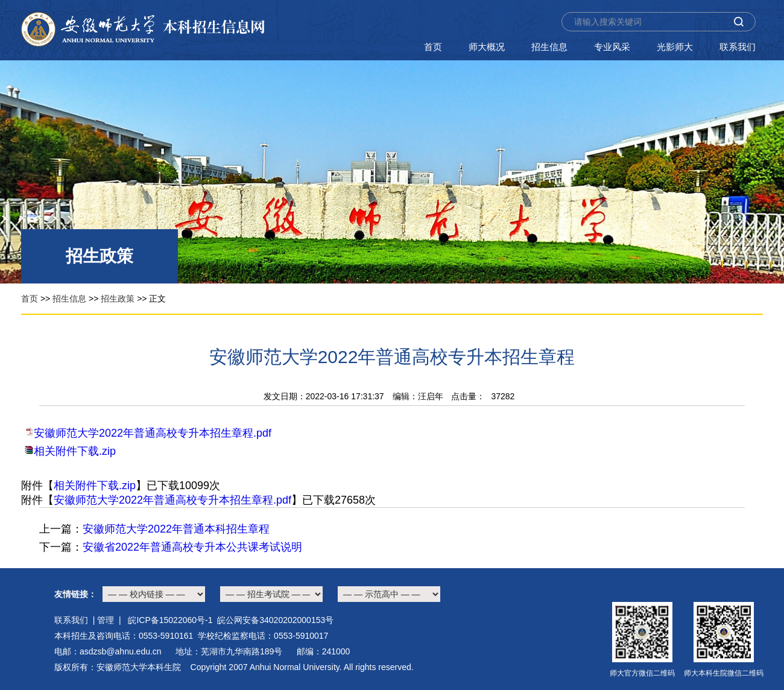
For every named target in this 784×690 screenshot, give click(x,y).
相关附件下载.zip (75, 451)
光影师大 (675, 47)
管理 (106, 620)
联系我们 (738, 47)
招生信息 (549, 47)
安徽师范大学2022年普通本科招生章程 (176, 529)
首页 (433, 47)
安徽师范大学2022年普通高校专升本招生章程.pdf (153, 433)
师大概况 (487, 47)
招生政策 (118, 299)
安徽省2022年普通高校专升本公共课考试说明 (192, 547)
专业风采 (612, 47)
